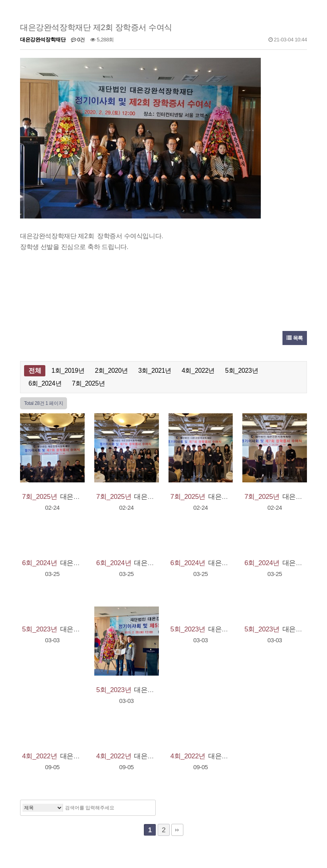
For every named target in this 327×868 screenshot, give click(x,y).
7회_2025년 (88, 383)
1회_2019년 (68, 371)
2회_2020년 (111, 371)
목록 (295, 338)
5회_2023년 (242, 371)
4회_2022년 (198, 371)
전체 (35, 371)
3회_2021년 (155, 371)
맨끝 (177, 830)
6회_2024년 (45, 383)
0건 (78, 40)
